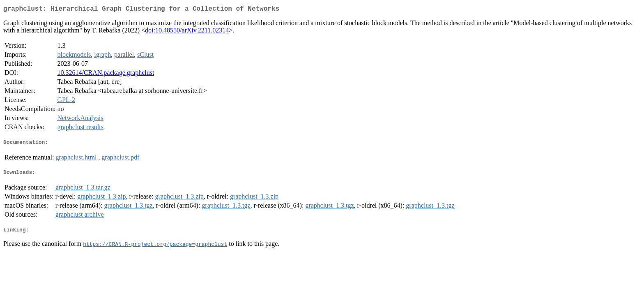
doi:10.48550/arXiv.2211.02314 (187, 32)
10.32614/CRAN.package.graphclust (106, 74)
